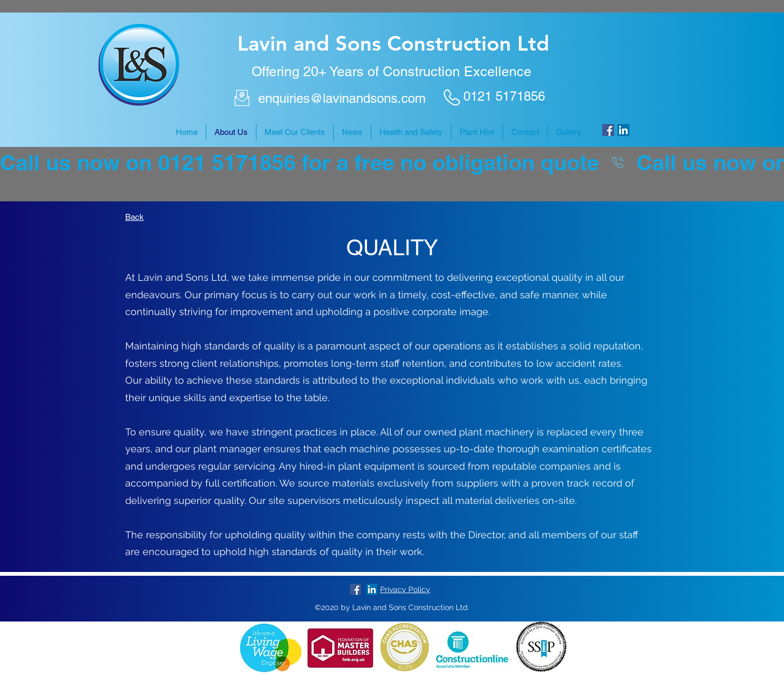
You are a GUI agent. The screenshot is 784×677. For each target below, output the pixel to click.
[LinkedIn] (623, 130)
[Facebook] (608, 130)
